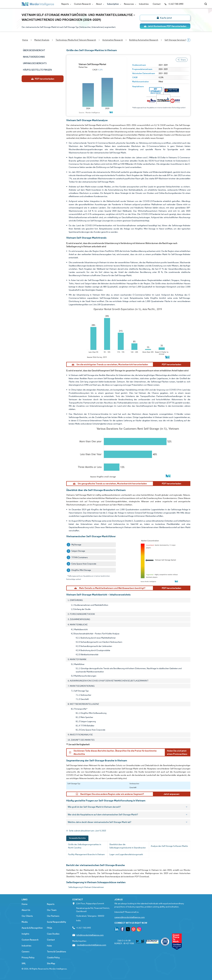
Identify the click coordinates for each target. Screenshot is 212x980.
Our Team (52, 910)
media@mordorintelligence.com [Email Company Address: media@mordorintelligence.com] (91, 945)
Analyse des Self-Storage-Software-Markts (169, 846)
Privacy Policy (28, 958)
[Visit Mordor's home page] (38, 4)
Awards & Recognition (32, 928)
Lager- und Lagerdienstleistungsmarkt (126, 854)
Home (25, 904)
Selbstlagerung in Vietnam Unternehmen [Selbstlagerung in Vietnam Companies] (86, 887)
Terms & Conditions (56, 952)
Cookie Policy (53, 958)
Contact (157, 4)
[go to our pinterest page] (134, 930)
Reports (66, 4)
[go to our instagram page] (139, 930)
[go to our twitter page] (128, 930)
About (99, 4)
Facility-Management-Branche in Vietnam (86, 854)
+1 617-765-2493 (174, 4)
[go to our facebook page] (122, 930)
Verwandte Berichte (77, 838)
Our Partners (53, 916)
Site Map (51, 963)
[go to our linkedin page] (117, 930)
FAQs (49, 928)
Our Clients (27, 916)
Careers (25, 952)
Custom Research (83, 4)
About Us (26, 910)
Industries (144, 4)
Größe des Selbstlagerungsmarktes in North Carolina (85, 846)
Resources (129, 4)
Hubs (49, 946)
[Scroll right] (189, 40)
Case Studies (53, 934)
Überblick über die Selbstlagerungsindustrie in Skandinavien (128, 846)
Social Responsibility (57, 922)
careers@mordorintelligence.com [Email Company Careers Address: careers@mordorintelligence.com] (130, 917)
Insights (25, 934)
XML (24, 963)
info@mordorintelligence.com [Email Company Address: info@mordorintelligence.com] (90, 935)
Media (25, 922)
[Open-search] (206, 4)
